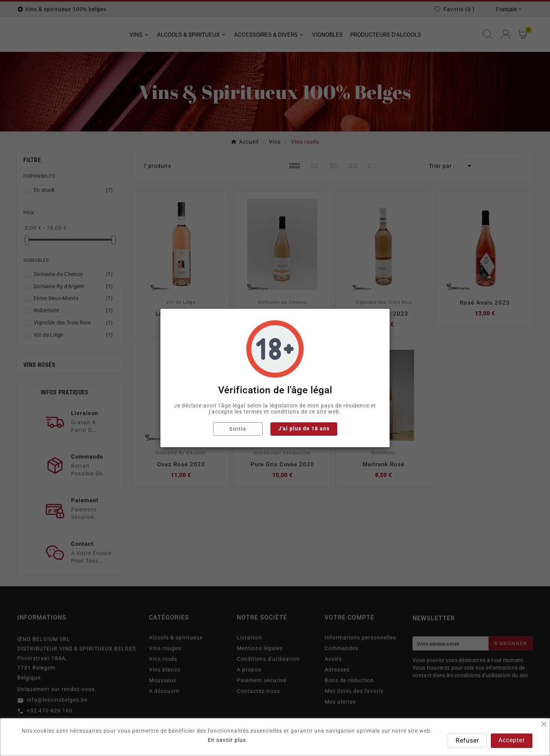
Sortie (238, 429)
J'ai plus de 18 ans (304, 428)
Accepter (512, 740)
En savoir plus (227, 740)
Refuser (467, 741)
